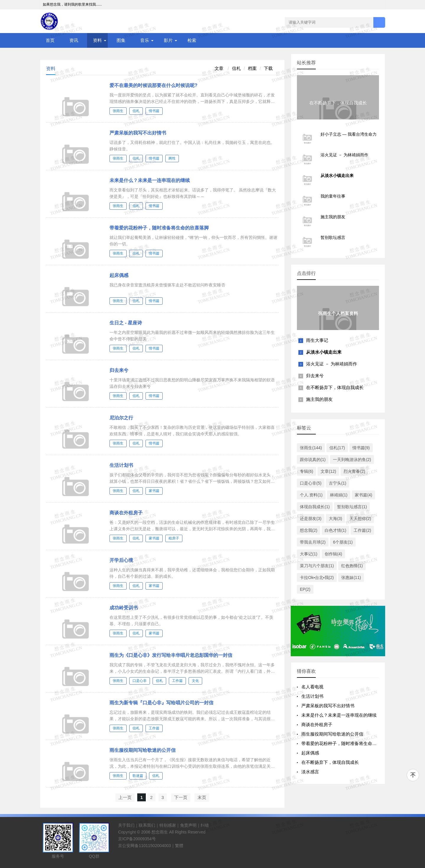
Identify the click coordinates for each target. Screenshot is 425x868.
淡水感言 (310, 772)
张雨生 (118, 111)
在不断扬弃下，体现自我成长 (335, 387)
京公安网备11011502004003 (144, 846)
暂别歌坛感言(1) (352, 507)
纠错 (205, 825)
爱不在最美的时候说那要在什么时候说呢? (153, 85)
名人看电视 (312, 687)
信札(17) (337, 448)
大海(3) (335, 518)
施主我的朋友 (319, 399)
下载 (268, 68)
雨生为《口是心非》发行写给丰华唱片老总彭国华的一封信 (171, 655)
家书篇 (154, 491)
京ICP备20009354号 (137, 839)
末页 (202, 797)
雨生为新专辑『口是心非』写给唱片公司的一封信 (161, 703)
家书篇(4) (363, 495)
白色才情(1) (335, 530)
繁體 (179, 846)
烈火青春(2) (354, 471)
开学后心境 (121, 560)
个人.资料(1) (311, 495)
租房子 (174, 538)
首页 (50, 40)
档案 (252, 68)
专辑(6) (307, 471)
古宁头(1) (337, 483)
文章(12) (328, 471)
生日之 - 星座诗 (126, 323)
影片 (168, 40)
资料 (97, 40)
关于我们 (126, 825)
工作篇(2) (362, 530)
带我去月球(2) (313, 542)
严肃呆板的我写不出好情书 (138, 133)
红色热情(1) (352, 566)
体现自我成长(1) (315, 507)
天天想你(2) (360, 518)
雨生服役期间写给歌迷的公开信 (143, 750)
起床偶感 (119, 275)
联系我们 (147, 825)
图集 (121, 40)
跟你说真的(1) (313, 460)
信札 (236, 68)
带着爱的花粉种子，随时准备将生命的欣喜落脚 (159, 228)
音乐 (145, 40)
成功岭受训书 (124, 608)
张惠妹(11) (351, 577)
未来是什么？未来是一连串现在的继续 (150, 180)
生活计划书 (121, 465)
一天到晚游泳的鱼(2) (352, 460)
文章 (220, 68)
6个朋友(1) (343, 542)
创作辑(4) (333, 554)
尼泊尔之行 (121, 418)
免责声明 (188, 825)
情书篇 (154, 111)
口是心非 (140, 681)
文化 (195, 681)
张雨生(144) (311, 448)
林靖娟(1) (339, 495)
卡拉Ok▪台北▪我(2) (317, 577)
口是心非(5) (311, 483)
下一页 (181, 797)
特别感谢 (168, 825)
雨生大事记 (317, 340)
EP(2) (305, 589)
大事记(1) (309, 554)
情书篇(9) (361, 448)
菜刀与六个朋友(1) (317, 566)
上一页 (125, 797)
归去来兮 (119, 370)
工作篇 (177, 681)
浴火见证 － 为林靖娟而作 (332, 364)
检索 (192, 40)
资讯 (74, 40)
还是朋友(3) (311, 518)
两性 (172, 158)
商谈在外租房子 (126, 513)
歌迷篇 (138, 776)
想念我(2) (309, 530)
